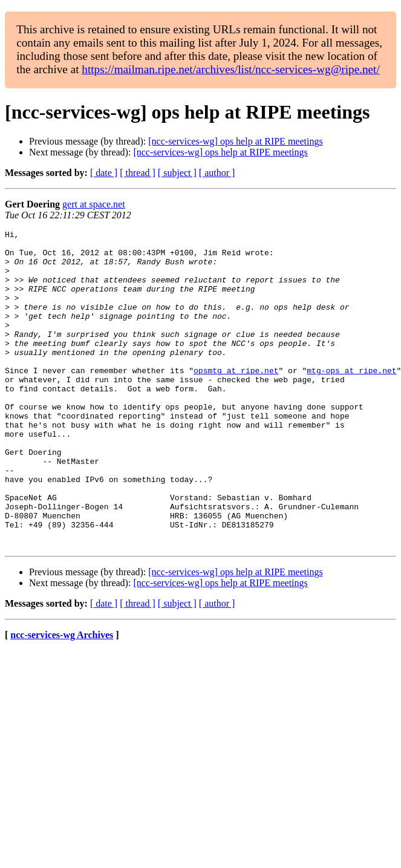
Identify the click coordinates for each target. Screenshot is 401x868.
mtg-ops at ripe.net (351, 399)
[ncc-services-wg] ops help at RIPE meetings (235, 141)
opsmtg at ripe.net (236, 399)
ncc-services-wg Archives (62, 698)
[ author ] (217, 173)
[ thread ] (138, 173)
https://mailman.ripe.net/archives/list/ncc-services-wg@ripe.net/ (230, 69)
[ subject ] (177, 173)
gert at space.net (94, 204)
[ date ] (104, 173)
